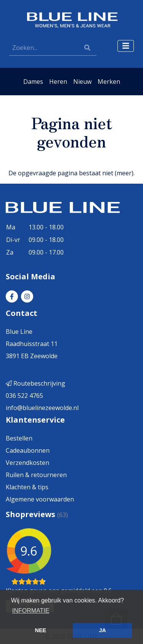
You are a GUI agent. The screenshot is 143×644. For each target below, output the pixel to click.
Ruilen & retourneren (36, 475)
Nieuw (82, 82)
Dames (33, 82)
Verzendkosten (27, 463)
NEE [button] (41, 630)
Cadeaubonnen (28, 450)
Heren (58, 82)
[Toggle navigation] (126, 46)
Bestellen (19, 438)
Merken (109, 82)
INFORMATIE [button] (31, 611)
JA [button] (102, 630)
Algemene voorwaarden (40, 499)
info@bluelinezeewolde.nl (42, 408)
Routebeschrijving (35, 383)
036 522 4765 (24, 396)
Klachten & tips (27, 487)
